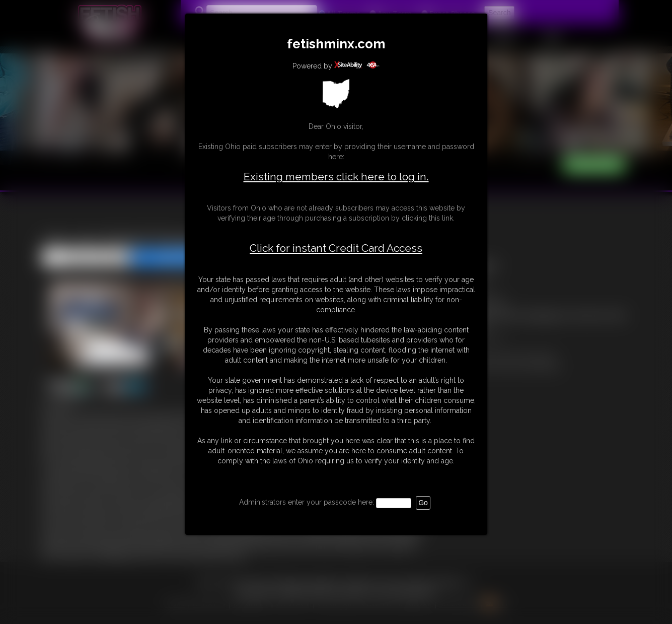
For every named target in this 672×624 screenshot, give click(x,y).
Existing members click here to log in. (336, 177)
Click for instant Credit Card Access (336, 248)
